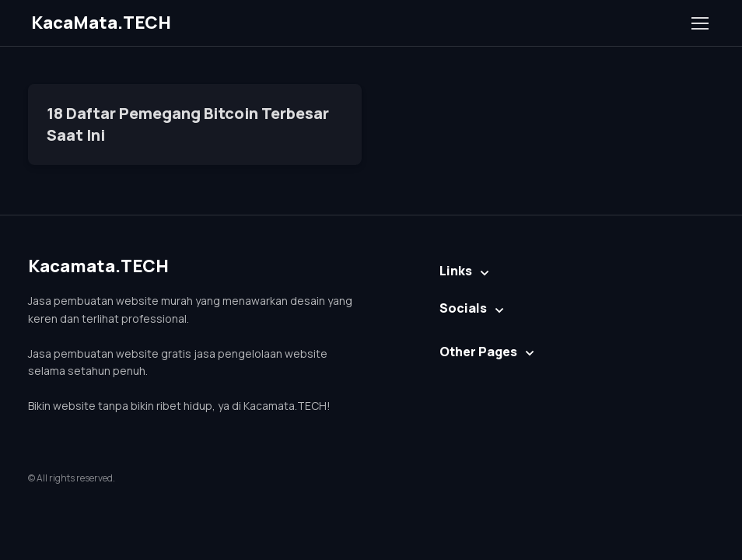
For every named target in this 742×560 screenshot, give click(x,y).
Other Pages (478, 352)
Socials (463, 308)
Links (456, 271)
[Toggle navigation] (699, 23)
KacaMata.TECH (101, 23)
